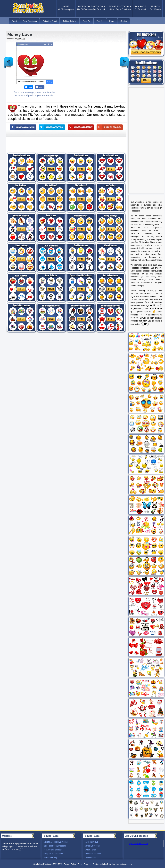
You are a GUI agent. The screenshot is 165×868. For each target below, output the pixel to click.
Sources (87, 864)
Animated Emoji (50, 858)
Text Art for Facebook (53, 850)
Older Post (124, 60)
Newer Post (8, 60)
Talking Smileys (91, 842)
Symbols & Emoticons (139, 844)
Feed (80, 864)
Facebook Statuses (93, 854)
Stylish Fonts (90, 850)
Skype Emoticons (92, 846)
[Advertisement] (87, 65)
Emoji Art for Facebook (53, 854)
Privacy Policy (70, 864)
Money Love (20, 34)
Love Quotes (90, 858)
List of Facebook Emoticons (55, 842)
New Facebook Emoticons (55, 846)
